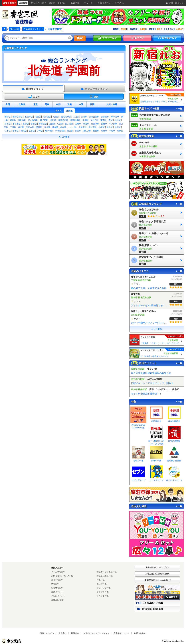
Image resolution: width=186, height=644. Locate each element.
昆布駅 (63, 127)
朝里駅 (70, 131)
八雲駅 (60, 124)
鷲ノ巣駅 (69, 124)
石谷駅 (8, 124)
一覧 (179, 109)
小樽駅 (40, 131)
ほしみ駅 (87, 131)
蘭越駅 (55, 127)
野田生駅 (43, 124)
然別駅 (118, 127)
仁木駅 (8, 131)
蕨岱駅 (21, 127)
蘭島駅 (24, 131)
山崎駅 (78, 124)
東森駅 (103, 120)
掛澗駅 (85, 120)
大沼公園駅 (94, 117)
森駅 (111, 120)
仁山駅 (76, 117)
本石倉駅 (17, 124)
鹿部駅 (53, 120)
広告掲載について (122, 633)
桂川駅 (118, 120)
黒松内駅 (30, 127)
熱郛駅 (39, 127)
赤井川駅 (105, 117)
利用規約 (75, 633)
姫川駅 (13, 120)
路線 (94, 97)
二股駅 (13, 127)
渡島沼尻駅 (63, 120)
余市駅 (16, 131)
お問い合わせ (140, 633)
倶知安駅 (92, 127)
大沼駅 (84, 117)
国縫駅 (104, 124)
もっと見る (64, 137)
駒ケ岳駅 (115, 117)
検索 (80, 38)
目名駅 (47, 127)
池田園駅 (22, 120)
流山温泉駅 (33, 120)
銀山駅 (110, 127)
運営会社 (62, 633)
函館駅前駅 (18, 117)
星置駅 (96, 131)
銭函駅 (78, 131)
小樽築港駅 (60, 131)
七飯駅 (56, 117)
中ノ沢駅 (113, 124)
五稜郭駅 (29, 117)
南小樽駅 (49, 131)
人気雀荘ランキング (33, 29)
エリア (34, 97)
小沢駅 (102, 127)
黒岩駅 (86, 124)
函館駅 (8, 117)
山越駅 (52, 124)
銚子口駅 (44, 120)
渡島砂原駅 (75, 120)
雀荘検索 (15, 29)
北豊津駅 (95, 124)
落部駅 (34, 124)
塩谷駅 (32, 131)
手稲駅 (112, 131)
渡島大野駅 (66, 117)
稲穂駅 (104, 131)
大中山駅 (47, 117)
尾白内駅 (94, 120)
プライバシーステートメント (96, 633)
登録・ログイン (47, 633)
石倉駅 (26, 124)
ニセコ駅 (72, 127)
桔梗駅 (38, 117)
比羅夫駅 (82, 127)
